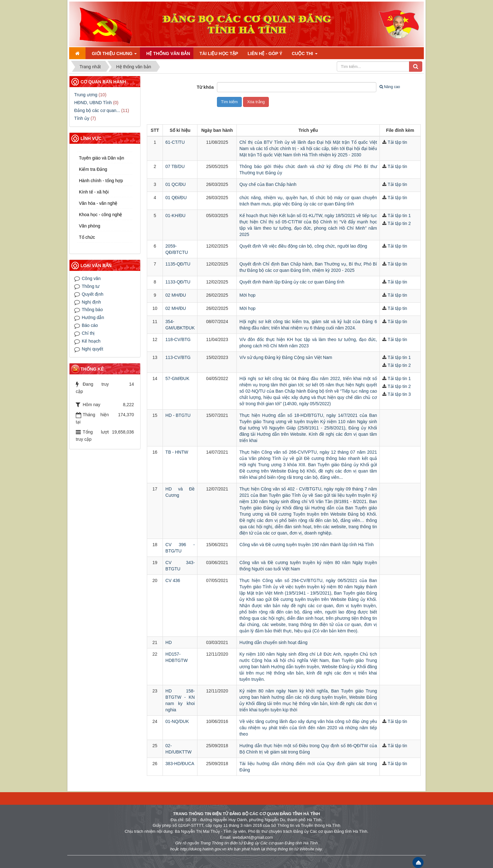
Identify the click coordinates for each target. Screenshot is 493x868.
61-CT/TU (175, 142)
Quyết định (93, 294)
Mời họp (247, 295)
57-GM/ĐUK (177, 378)
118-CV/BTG (178, 339)
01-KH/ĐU (175, 216)
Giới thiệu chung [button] (114, 53)
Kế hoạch (91, 341)
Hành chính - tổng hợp (101, 181)
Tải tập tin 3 (399, 394)
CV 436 (173, 580)
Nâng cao (390, 87)
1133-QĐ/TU (178, 282)
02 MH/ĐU (176, 295)
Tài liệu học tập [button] (219, 53)
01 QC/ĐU (176, 184)
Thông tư (91, 286)
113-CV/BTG (178, 357)
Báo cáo (90, 325)
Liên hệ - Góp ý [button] (265, 53)
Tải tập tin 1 (399, 216)
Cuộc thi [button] (305, 53)
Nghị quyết (92, 349)
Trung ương (86, 95)
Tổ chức (87, 237)
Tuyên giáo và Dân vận (102, 158)
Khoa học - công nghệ (100, 215)
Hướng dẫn (93, 317)
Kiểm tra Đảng (93, 169)
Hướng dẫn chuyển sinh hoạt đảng (273, 642)
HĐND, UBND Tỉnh (93, 103)
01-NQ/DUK (177, 721)
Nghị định (91, 302)
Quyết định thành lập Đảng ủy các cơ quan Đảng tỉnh (292, 282)
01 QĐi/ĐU (176, 198)
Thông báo (92, 310)
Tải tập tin (397, 142)
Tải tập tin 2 (399, 223)
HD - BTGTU (178, 415)
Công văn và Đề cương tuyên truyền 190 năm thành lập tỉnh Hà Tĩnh (306, 545)
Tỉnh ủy (82, 118)
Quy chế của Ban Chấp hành (268, 184)
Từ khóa (205, 87)
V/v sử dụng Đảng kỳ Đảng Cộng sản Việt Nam (286, 357)
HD (169, 642)
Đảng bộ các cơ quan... (97, 110)
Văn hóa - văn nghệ (98, 203)
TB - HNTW (177, 452)
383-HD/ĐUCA (180, 764)
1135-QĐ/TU (178, 264)
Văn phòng (90, 226)
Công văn (91, 278)
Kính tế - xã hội (94, 192)
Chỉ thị (88, 333)
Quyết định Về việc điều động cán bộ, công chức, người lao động (303, 246)
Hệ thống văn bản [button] (168, 53)
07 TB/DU (175, 166)
